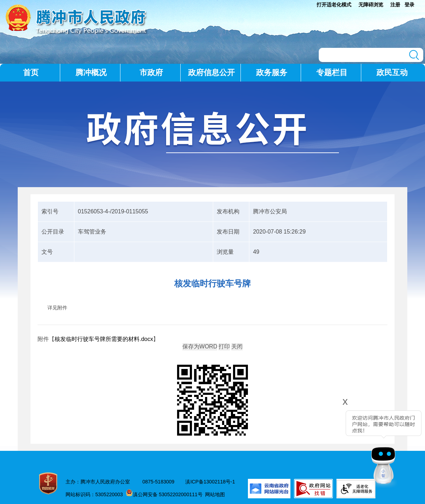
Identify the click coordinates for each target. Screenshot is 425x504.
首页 (31, 72)
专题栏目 (332, 72)
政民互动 (392, 72)
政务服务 (272, 72)
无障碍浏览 (371, 5)
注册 (395, 5)
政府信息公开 (211, 72)
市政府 (151, 72)
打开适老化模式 (334, 5)
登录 (409, 5)
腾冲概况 (91, 72)
